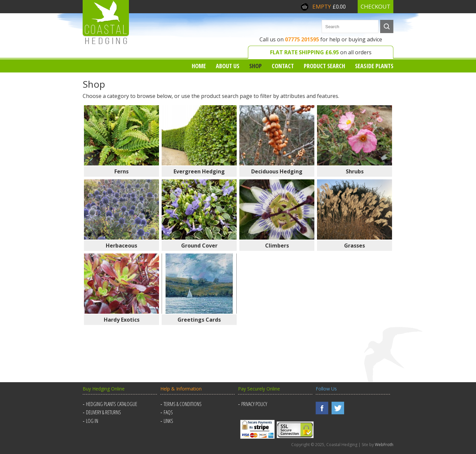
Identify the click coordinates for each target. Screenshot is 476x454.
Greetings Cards (199, 320)
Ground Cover (199, 246)
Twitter (338, 408)
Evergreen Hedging (199, 171)
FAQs (168, 412)
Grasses (355, 246)
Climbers (277, 246)
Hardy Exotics (122, 320)
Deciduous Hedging (277, 171)
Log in (92, 421)
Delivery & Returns (103, 412)
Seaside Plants (374, 66)
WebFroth (384, 445)
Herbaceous (121, 246)
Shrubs (355, 171)
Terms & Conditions (183, 404)
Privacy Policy (254, 404)
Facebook (322, 408)
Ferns (121, 171)
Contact (283, 66)
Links (168, 421)
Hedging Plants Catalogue (112, 404)
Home (199, 66)
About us (228, 66)
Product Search (324, 66)
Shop (256, 66)
